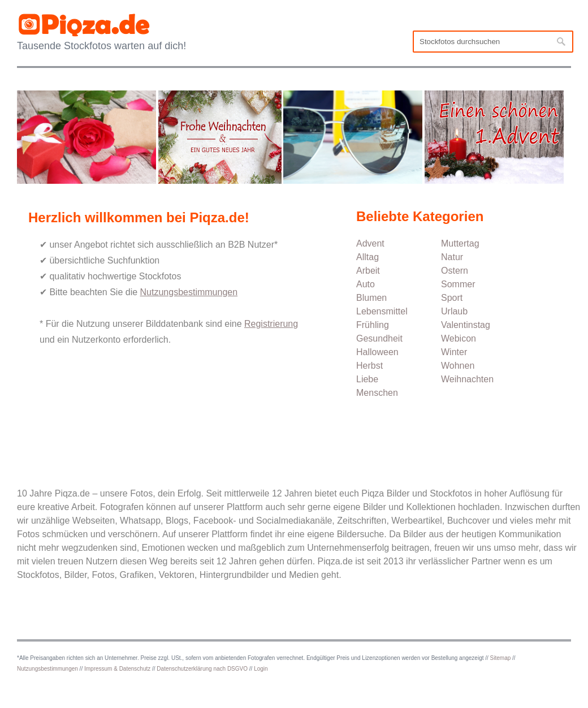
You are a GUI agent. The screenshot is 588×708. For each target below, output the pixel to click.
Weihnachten (467, 379)
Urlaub (454, 311)
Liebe (367, 379)
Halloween (377, 352)
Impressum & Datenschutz (117, 669)
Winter (454, 352)
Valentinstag (466, 325)
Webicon (459, 338)
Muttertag (460, 243)
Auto (366, 284)
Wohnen (458, 366)
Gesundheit (379, 338)
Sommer (458, 284)
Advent (370, 243)
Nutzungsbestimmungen (47, 669)
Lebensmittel (382, 311)
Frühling (373, 325)
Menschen (377, 393)
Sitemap (501, 658)
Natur (452, 257)
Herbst (369, 366)
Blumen (371, 298)
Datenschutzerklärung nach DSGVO (202, 669)
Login (261, 669)
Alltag (367, 257)
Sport (452, 298)
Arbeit (368, 271)
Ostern (455, 271)
